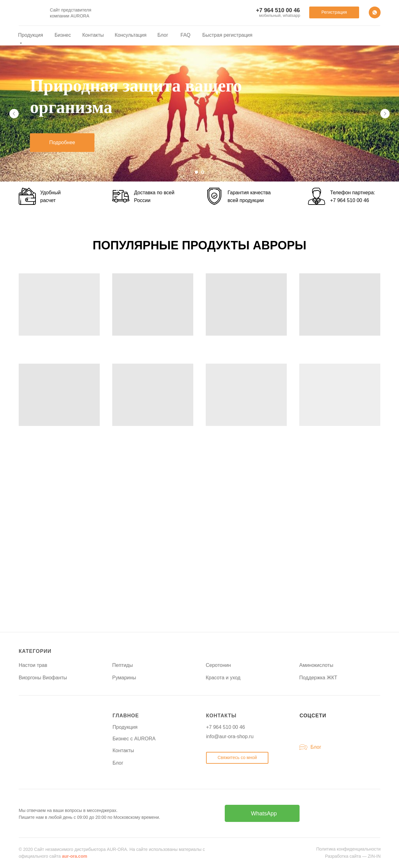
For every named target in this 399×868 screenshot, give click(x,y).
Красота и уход (223, 678)
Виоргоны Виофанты (43, 678)
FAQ (185, 35)
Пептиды (123, 665)
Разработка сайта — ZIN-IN (353, 856)
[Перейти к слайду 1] (196, 172)
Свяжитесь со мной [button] (237, 757)
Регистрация (334, 12)
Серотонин (218, 665)
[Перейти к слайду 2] (203, 172)
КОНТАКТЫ (221, 716)
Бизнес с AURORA (134, 739)
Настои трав (33, 665)
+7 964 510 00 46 (350, 200)
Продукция (125, 727)
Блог (163, 35)
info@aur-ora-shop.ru (230, 736)
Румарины (124, 678)
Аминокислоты (316, 665)
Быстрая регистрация (227, 35)
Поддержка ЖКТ (318, 678)
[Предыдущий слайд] (14, 114)
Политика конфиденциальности (348, 849)
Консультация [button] (131, 35)
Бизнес (63, 35)
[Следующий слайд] (385, 114)
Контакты (93, 35)
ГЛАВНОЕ (126, 716)
